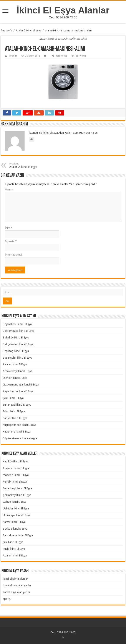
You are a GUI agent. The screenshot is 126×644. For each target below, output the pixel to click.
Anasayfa (6, 30)
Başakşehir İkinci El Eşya (17, 358)
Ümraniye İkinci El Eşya (17, 515)
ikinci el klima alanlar (15, 579)
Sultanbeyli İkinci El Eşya (17, 488)
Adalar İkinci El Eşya (15, 555)
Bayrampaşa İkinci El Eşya (19, 331)
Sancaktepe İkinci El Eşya (18, 535)
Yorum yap (62, 56)
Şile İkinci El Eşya (13, 542)
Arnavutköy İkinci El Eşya (18, 371)
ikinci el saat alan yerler (17, 585)
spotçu (7, 599)
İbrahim (13, 56)
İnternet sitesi (13, 255)
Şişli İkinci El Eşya (13, 398)
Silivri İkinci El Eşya (14, 411)
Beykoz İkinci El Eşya (15, 529)
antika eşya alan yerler (17, 592)
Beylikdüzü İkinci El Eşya (17, 324)
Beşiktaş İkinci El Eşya (16, 351)
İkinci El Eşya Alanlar (63, 10)
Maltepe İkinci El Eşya (16, 475)
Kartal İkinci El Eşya (14, 522)
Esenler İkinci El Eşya (15, 378)
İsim (9, 228)
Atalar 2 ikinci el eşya (29, 30)
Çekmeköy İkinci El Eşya (17, 495)
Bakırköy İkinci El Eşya (16, 337)
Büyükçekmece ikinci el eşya (20, 438)
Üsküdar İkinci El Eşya (16, 508)
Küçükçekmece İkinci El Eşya (20, 425)
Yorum (9, 189)
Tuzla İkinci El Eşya (14, 549)
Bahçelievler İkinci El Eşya (18, 344)
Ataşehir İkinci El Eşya (16, 468)
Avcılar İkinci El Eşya (15, 364)
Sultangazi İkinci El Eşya (17, 405)
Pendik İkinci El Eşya (15, 482)
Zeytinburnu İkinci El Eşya (18, 391)
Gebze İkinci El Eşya (15, 502)
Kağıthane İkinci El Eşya (17, 432)
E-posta (11, 241)
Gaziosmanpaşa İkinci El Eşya (21, 385)
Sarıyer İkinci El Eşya (15, 418)
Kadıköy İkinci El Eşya (16, 461)
